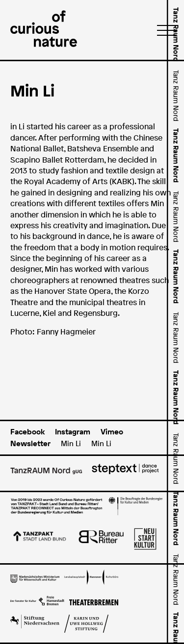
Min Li (71, 443)
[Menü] (164, 30)
